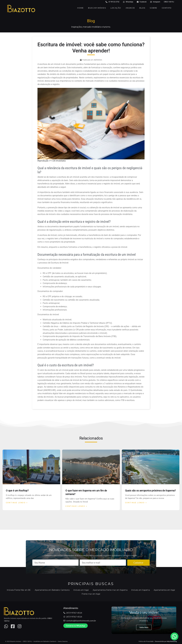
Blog (142, 8)
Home (80, 8)
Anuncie (130, 8)
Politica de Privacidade (146, 641)
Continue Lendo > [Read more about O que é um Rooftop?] (17, 503)
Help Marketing (172, 641)
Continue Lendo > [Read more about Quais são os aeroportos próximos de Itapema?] (136, 503)
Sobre (153, 8)
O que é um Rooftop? (17, 491)
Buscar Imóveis (97, 8)
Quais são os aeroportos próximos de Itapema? (150, 491)
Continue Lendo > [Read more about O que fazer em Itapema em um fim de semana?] (76, 506)
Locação (116, 8)
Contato (167, 8)
